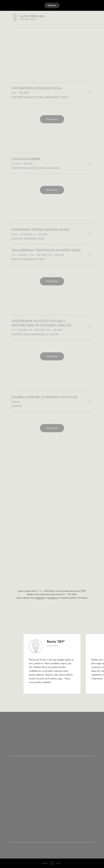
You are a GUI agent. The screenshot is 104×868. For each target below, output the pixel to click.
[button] (52, 5)
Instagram (39, 598)
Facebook (52, 598)
